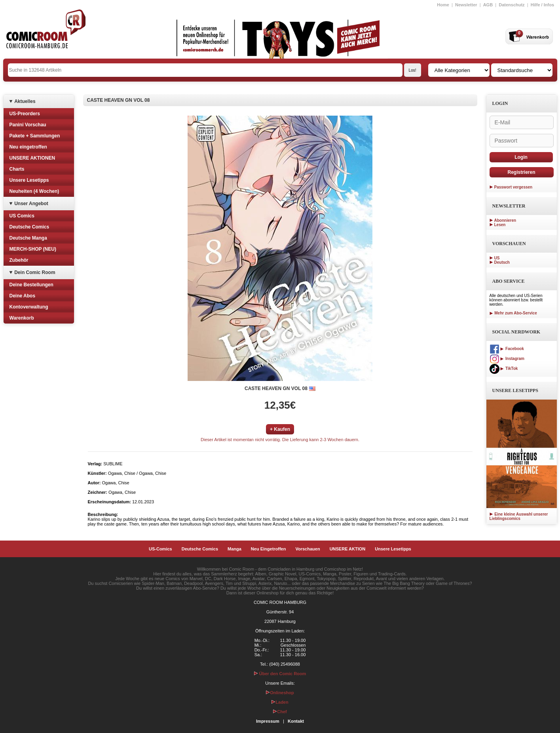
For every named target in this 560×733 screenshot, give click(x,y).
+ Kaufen (280, 429)
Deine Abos (23, 296)
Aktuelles (25, 101)
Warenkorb (22, 318)
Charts (17, 169)
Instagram (507, 359)
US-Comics (160, 549)
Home (443, 5)
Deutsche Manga (28, 238)
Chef (280, 712)
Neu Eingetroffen (269, 549)
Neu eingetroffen (28, 147)
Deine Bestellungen (31, 285)
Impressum (268, 721)
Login (521, 157)
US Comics (22, 216)
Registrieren (521, 172)
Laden (280, 702)
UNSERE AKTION (348, 549)
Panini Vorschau (28, 125)
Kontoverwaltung (29, 307)
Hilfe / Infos (542, 5)
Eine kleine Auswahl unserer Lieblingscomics (519, 516)
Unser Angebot (31, 204)
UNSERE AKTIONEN (32, 158)
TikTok (504, 368)
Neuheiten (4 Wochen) (34, 191)
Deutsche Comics (29, 227)
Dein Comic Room (35, 272)
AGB (488, 5)
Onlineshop (280, 693)
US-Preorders (25, 114)
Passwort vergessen (513, 187)
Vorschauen (308, 549)
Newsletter (466, 5)
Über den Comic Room (280, 674)
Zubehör (19, 260)
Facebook (507, 349)
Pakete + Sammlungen (35, 136)
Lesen (500, 225)
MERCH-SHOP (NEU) (33, 249)
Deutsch (502, 262)
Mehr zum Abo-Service (513, 313)
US (497, 258)
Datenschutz (512, 5)
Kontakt (296, 721)
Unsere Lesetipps (29, 180)
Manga (234, 549)
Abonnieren (505, 220)
